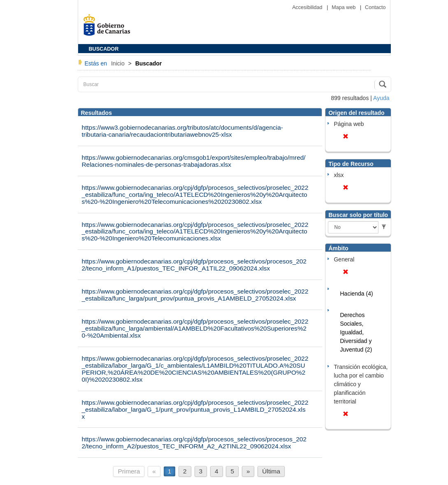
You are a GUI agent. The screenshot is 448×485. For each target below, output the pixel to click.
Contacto (375, 7)
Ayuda (381, 98)
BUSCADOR (104, 49)
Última (271, 471)
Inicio (119, 63)
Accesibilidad (308, 7)
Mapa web (344, 7)
